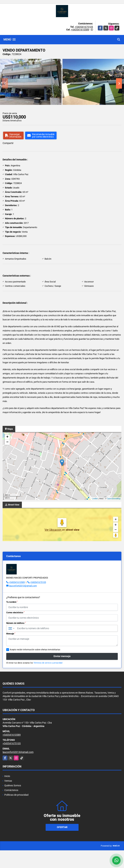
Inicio (7, 776)
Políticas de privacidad (16, 795)
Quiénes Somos (13, 785)
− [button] (7, 442)
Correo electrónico (15, 613)
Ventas (8, 781)
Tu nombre (12, 602)
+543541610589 (80, 30)
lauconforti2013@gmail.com (23, 586)
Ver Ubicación (53, 530)
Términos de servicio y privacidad (48, 663)
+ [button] (7, 437)
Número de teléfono (16, 623)
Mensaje (11, 634)
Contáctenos (11, 790)
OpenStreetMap (114, 499)
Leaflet (95, 499)
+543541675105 (84, 27)
